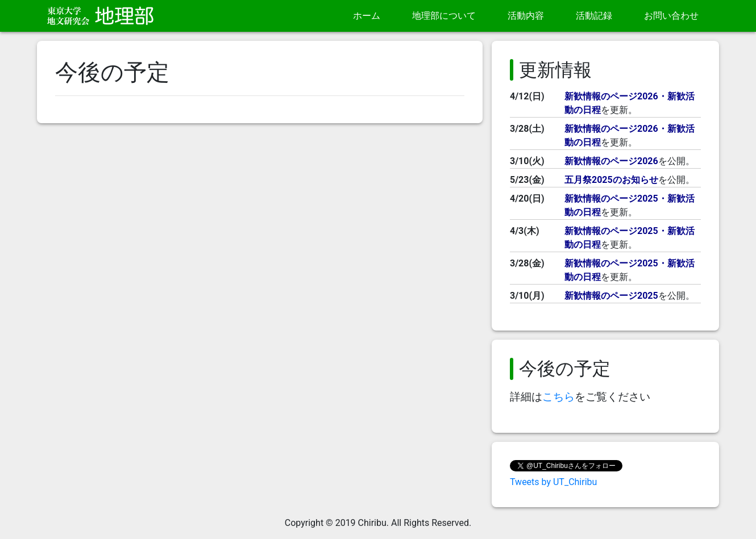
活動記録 (594, 16)
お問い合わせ (671, 16)
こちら (558, 397)
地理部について (444, 16)
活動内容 (526, 16)
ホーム (367, 16)
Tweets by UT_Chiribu (553, 482)
